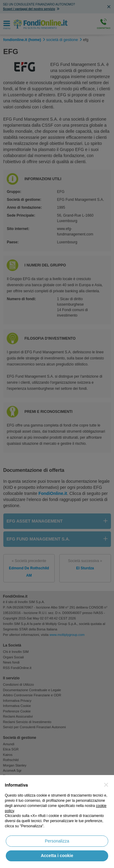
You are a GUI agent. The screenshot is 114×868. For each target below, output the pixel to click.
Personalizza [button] (57, 841)
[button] (106, 785)
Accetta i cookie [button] (57, 856)
